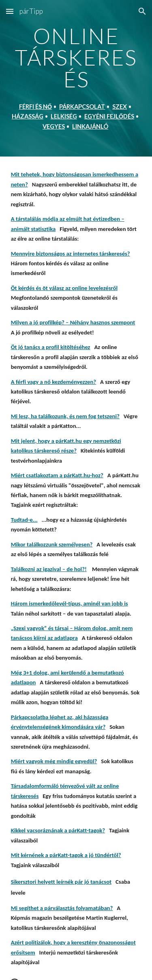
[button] (10, 11)
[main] (76, 78)
